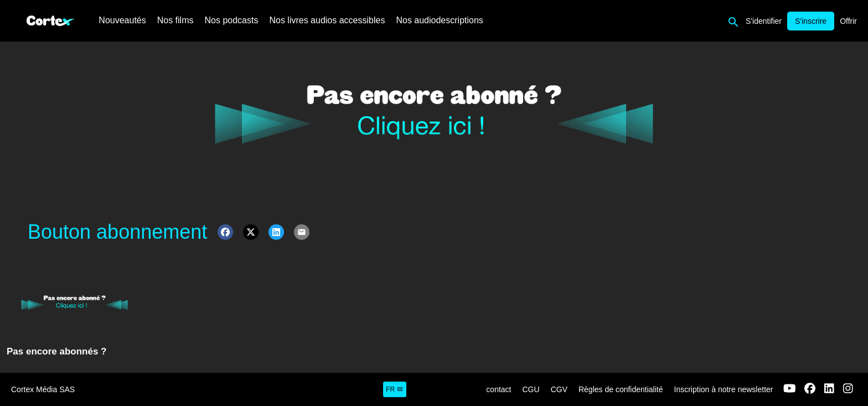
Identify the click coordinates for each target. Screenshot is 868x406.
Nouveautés (122, 20)
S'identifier (764, 21)
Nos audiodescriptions (439, 20)
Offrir (848, 21)
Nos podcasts (232, 20)
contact (498, 389)
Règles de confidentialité (621, 389)
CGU (531, 389)
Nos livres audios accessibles (327, 20)
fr (395, 389)
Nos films (175, 20)
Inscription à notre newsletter (724, 389)
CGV (559, 389)
